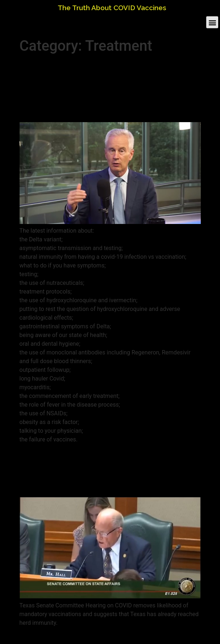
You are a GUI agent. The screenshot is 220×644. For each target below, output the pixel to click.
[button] (212, 22)
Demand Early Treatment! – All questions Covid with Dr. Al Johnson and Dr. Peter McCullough (104, 88)
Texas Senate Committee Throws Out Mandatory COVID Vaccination (102, 470)
